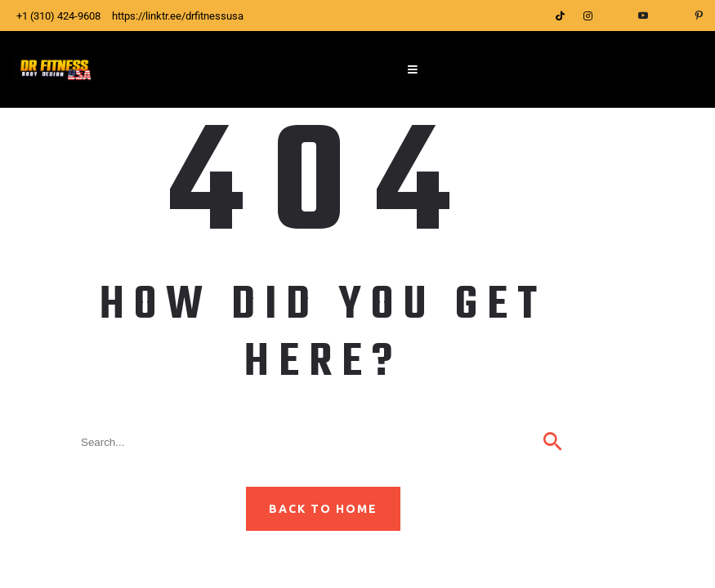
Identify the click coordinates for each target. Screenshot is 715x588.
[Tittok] (560, 16)
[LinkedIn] (671, 16)
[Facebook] (615, 16)
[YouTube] (643, 16)
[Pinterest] (699, 16)
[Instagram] (588, 16)
